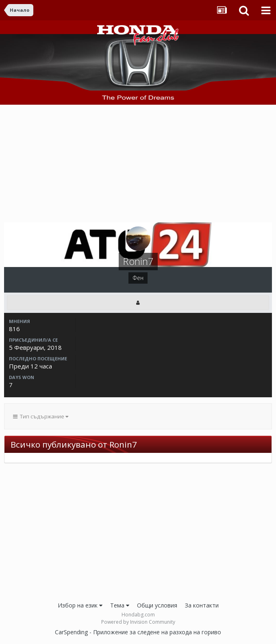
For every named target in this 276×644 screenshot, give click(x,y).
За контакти (202, 605)
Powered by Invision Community (138, 622)
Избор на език (80, 605)
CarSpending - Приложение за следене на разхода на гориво (138, 632)
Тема (120, 605)
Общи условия (157, 605)
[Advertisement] (138, 166)
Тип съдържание (41, 416)
